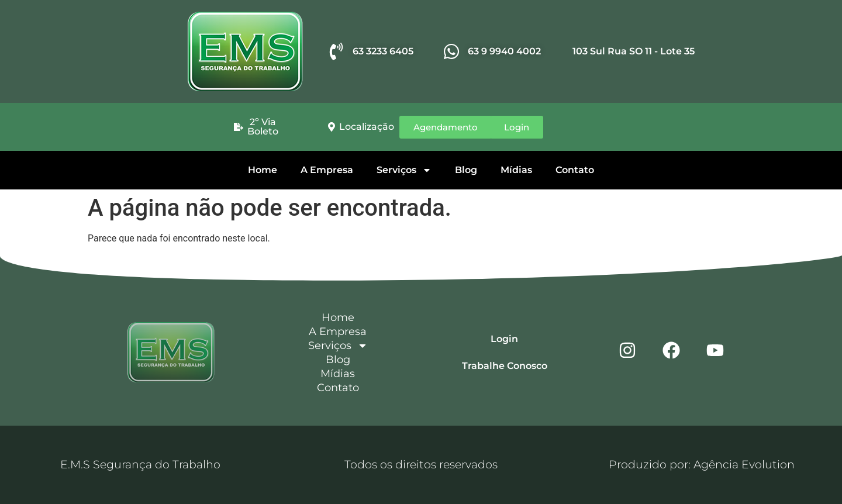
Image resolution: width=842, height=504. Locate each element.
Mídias (516, 170)
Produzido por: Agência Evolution (702, 464)
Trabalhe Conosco (505, 366)
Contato (575, 170)
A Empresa (327, 170)
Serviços (404, 170)
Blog (466, 170)
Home (263, 170)
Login (504, 339)
